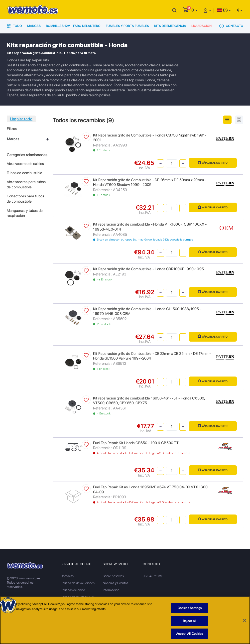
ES (222, 10)
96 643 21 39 (152, 576)
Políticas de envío (73, 590)
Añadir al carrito (213, 163)
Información (111, 590)
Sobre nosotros (113, 576)
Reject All (190, 621)
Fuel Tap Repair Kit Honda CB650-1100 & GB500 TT (136, 443)
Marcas (34, 26)
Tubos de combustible (24, 173)
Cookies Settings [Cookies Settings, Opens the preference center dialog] (190, 608)
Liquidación (201, 26)
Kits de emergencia (170, 26)
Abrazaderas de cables (25, 164)
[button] (194, 10)
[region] (125, 620)
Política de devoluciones (78, 583)
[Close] (245, 620)
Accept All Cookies (189, 634)
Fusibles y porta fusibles (127, 26)
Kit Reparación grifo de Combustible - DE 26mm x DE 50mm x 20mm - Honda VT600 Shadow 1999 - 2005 (150, 182)
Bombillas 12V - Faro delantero (73, 26)
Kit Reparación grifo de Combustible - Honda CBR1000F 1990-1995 (148, 269)
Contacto (231, 26)
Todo (14, 26)
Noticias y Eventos (116, 583)
